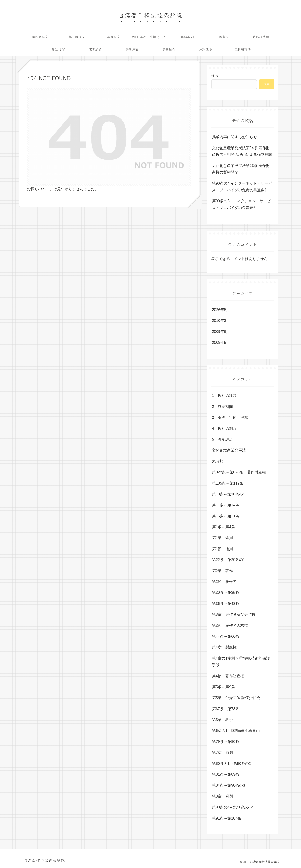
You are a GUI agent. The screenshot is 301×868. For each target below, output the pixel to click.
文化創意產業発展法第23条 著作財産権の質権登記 (241, 169)
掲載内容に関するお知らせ (235, 137)
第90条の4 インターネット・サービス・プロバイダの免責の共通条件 (242, 187)
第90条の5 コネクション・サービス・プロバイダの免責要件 (241, 204)
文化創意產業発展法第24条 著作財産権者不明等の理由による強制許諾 (242, 151)
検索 (215, 76)
